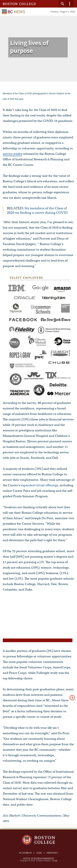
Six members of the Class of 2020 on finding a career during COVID (37, 210)
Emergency (52, 853)
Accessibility (25, 853)
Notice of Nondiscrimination (39, 858)
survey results (12, 154)
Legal (39, 853)
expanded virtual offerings (39, 485)
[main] (38, 427)
